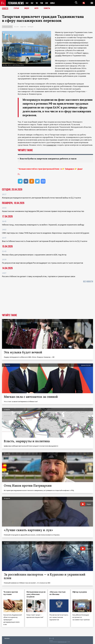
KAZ (27, 3)
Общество (23, 27)
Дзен (80, 169)
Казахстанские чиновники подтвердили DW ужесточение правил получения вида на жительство (43, 211)
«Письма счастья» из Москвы (58, 593)
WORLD (53, 3)
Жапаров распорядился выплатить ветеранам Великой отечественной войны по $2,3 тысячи (41, 198)
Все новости (88, 282)
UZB (47, 3)
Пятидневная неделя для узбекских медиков (36, 594)
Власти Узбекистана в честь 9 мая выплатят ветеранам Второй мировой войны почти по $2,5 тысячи (45, 241)
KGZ (32, 3)
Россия (16, 27)
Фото (36, 8)
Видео (27, 8)
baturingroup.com (62, 642)
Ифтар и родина (80, 592)
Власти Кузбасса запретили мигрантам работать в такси (49, 159)
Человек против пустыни (11, 593)
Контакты (7, 638)
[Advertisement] (47, 299)
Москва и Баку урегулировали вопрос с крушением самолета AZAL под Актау (34, 255)
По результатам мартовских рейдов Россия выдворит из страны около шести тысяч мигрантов (42, 263)
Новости (5, 8)
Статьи (16, 8)
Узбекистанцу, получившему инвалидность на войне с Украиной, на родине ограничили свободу (43, 225)
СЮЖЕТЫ (47, 8)
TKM (42, 3)
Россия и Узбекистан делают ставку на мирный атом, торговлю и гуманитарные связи (39, 276)
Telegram (69, 169)
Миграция (30, 27)
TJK (37, 3)
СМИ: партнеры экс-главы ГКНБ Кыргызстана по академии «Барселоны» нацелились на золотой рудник (46, 233)
